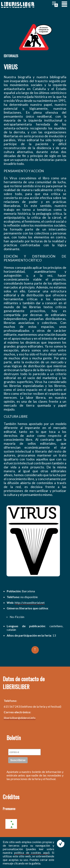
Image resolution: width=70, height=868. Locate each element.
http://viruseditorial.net (30, 603)
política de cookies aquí (31, 853)
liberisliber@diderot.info (20, 718)
